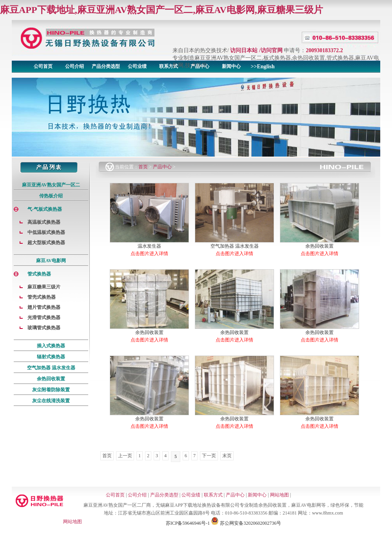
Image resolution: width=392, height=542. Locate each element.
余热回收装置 (51, 379)
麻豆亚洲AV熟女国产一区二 (51, 185)
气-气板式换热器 (45, 209)
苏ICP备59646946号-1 (188, 523)
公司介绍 (74, 66)
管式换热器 (39, 274)
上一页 (125, 456)
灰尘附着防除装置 (51, 390)
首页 (143, 167)
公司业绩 (137, 66)
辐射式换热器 (51, 357)
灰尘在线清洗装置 (51, 401)
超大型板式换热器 (46, 243)
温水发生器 (149, 246)
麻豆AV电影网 (51, 261)
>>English (262, 67)
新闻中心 (231, 66)
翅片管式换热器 (44, 307)
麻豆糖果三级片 (44, 287)
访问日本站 (244, 50)
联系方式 (169, 66)
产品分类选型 (106, 66)
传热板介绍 (51, 196)
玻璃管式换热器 (44, 328)
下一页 (209, 456)
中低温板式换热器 (46, 232)
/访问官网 (271, 50)
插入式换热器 (51, 346)
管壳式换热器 (42, 297)
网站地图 (279, 495)
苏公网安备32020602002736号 (246, 523)
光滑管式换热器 (44, 318)
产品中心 (200, 66)
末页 (227, 456)
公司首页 (43, 66)
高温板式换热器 (44, 222)
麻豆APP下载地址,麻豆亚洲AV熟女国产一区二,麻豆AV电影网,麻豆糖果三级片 (162, 10)
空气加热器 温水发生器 (51, 368)
